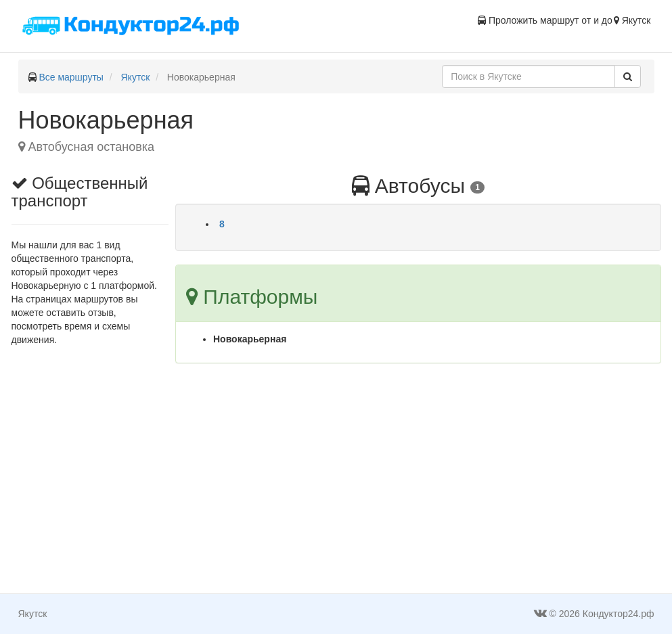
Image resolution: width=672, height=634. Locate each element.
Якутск (136, 77)
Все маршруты (71, 77)
